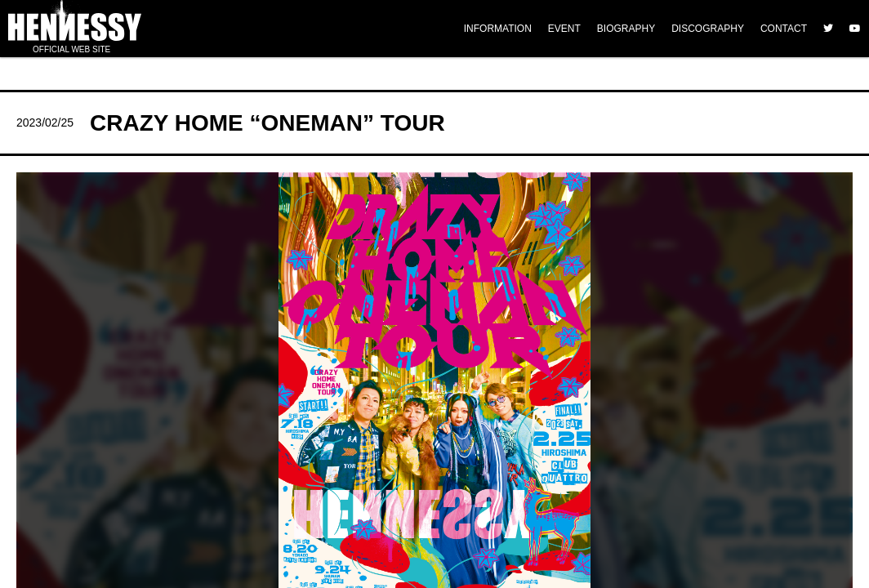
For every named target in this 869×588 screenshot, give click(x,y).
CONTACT (784, 29)
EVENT (564, 29)
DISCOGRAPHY (708, 29)
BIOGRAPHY (626, 29)
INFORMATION (498, 29)
